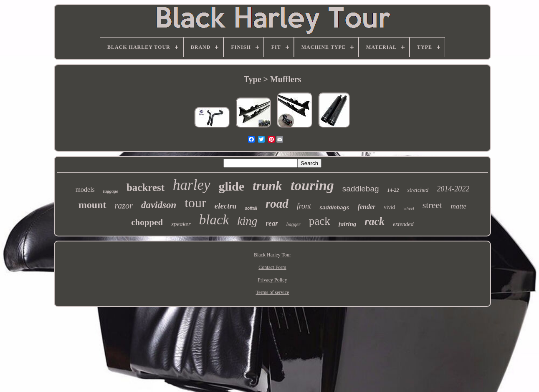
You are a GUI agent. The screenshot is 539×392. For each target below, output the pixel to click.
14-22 (393, 190)
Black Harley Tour (272, 255)
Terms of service (273, 292)
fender (367, 207)
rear (272, 223)
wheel (409, 208)
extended (403, 224)
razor (124, 206)
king (247, 221)
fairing (348, 224)
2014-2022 (453, 189)
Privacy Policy (272, 280)
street (433, 205)
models (85, 190)
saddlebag (361, 189)
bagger (294, 224)
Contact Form (272, 267)
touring (312, 185)
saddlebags (334, 207)
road (277, 204)
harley (191, 185)
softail (251, 208)
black (214, 220)
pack (320, 221)
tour (195, 203)
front (304, 206)
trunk (267, 186)
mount (92, 205)
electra (226, 206)
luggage (111, 191)
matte (458, 206)
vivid (389, 207)
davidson (159, 205)
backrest (146, 187)
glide (232, 186)
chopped (147, 222)
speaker (181, 224)
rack (375, 221)
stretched (418, 190)
